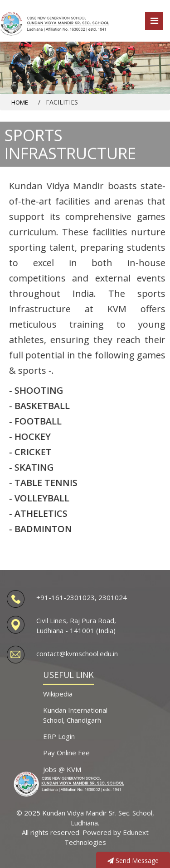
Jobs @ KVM (62, 774)
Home (20, 102)
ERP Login (59, 741)
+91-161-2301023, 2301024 (82, 602)
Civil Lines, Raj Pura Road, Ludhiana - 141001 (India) (76, 631)
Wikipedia (58, 699)
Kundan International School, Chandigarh (75, 720)
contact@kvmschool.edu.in (77, 659)
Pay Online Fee (66, 758)
